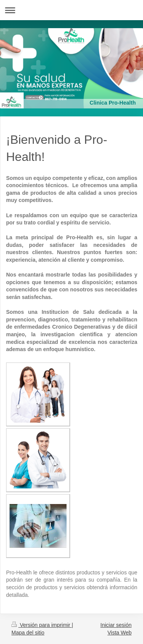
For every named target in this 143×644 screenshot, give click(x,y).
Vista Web (120, 633)
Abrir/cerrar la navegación (71, 10)
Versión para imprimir (42, 625)
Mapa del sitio (28, 633)
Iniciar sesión (116, 625)
